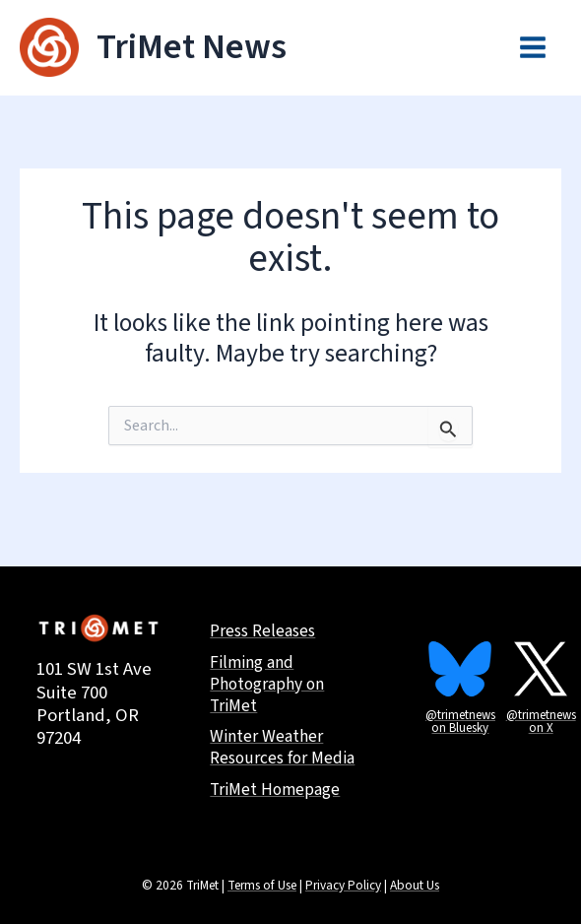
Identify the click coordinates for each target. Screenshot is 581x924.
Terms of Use (262, 885)
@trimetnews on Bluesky (460, 716)
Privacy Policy (343, 885)
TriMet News (193, 48)
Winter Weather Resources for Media (286, 748)
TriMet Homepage (277, 791)
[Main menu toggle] (533, 48)
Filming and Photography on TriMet (269, 682)
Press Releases (265, 628)
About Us (415, 885)
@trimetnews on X (541, 716)
